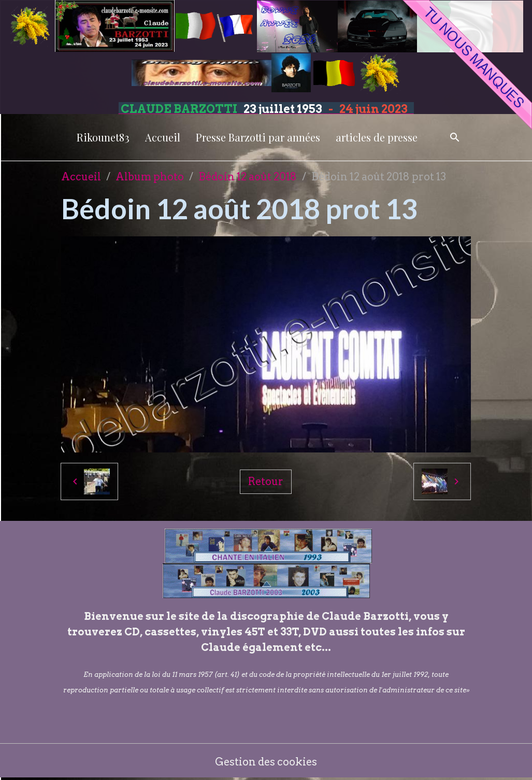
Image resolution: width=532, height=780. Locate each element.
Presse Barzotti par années (258, 137)
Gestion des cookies (266, 762)
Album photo (150, 177)
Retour (266, 481)
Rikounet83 (103, 137)
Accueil (163, 137)
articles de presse (377, 137)
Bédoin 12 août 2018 (248, 177)
